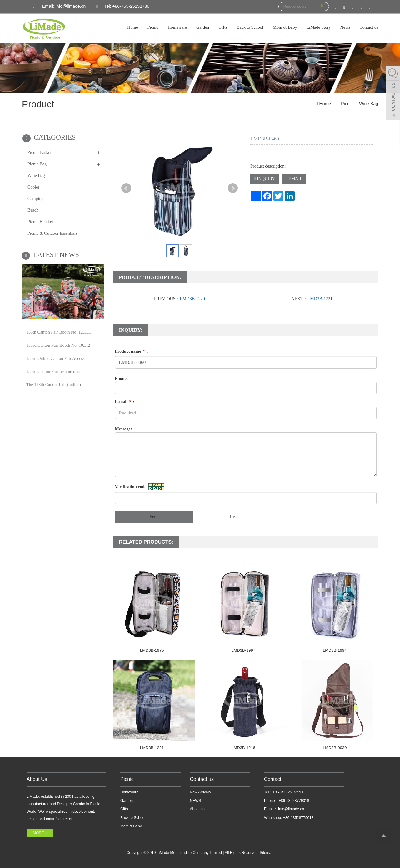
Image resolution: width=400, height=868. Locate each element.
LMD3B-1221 (320, 299)
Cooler (33, 187)
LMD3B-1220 (192, 299)
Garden (203, 27)
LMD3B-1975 (152, 650)
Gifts (223, 27)
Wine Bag (368, 104)
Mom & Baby (285, 27)
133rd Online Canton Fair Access (55, 358)
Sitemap (267, 853)
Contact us (369, 27)
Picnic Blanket (40, 222)
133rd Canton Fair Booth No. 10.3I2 (58, 345)
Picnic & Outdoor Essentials (52, 233)
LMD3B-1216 (243, 748)
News (345, 27)
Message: (124, 429)
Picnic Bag (37, 164)
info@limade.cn (291, 809)
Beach (33, 210)
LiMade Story (318, 27)
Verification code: (132, 487)
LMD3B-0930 (335, 748)
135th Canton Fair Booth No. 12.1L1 (59, 332)
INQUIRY (265, 179)
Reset (235, 517)
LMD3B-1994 (335, 650)
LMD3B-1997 (243, 650)
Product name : (132, 351)
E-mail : (125, 402)
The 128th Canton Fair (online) (54, 385)
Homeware (177, 27)
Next (233, 188)
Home (132, 27)
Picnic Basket (40, 152)
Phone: (122, 378)
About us (197, 809)
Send (154, 517)
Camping (35, 199)
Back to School (250, 27)
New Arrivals (200, 792)
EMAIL (294, 179)
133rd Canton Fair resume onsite (55, 372)
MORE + (40, 833)
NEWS (196, 801)
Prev (126, 188)
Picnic (153, 27)
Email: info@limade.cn (58, 7)
